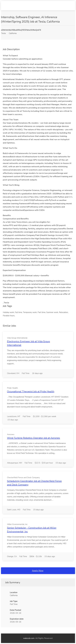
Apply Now (38, 571)
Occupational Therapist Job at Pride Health (31, 392)
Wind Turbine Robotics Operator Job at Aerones (34, 438)
